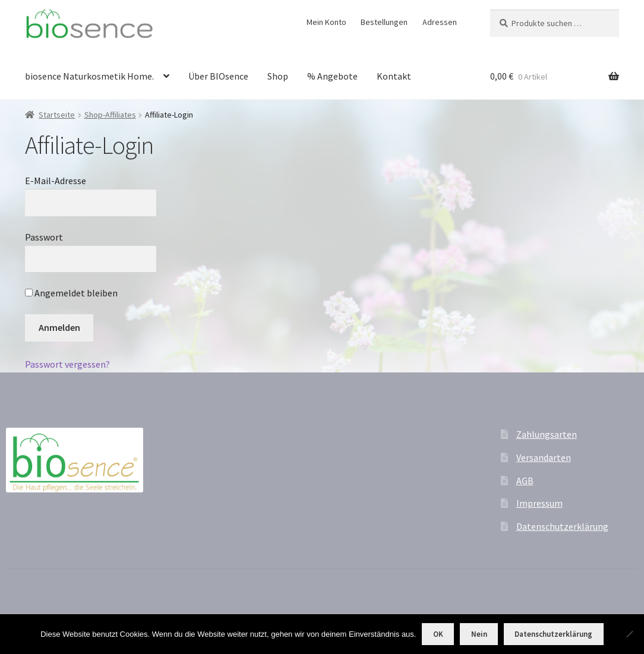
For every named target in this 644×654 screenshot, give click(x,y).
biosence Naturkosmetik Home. (89, 76)
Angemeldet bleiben (71, 293)
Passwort (44, 237)
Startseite (57, 115)
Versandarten (544, 457)
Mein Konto (326, 22)
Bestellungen (384, 22)
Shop (278, 76)
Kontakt (394, 76)
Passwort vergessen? (67, 364)
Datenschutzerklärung (562, 526)
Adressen (440, 22)
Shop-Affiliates (110, 115)
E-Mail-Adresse (56, 181)
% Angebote (332, 76)
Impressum (539, 503)
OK (438, 634)
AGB (525, 481)
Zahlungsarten (547, 434)
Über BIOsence (218, 76)
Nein (479, 634)
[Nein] (629, 634)
